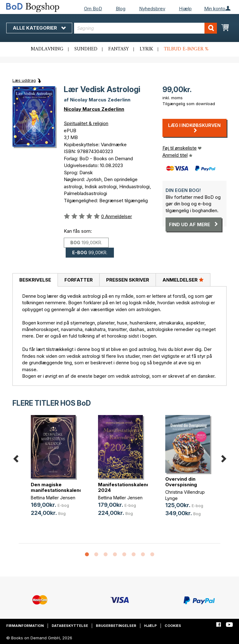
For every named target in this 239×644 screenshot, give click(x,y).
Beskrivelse (35, 280)
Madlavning (47, 49)
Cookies (173, 626)
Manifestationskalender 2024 (127, 487)
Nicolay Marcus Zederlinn (94, 109)
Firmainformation (25, 626)
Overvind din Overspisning (181, 482)
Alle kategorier (39, 28)
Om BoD (93, 9)
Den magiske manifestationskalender (59, 487)
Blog (121, 9)
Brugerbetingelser (116, 626)
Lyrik (146, 49)
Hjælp (185, 9)
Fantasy (119, 49)
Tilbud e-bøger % (186, 49)
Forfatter (79, 280)
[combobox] (145, 28)
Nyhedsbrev (152, 9)
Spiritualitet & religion (86, 123)
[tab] (35, 280)
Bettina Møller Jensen (53, 498)
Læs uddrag (24, 80)
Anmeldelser (183, 280)
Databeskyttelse (70, 626)
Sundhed (86, 49)
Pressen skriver (128, 280)
